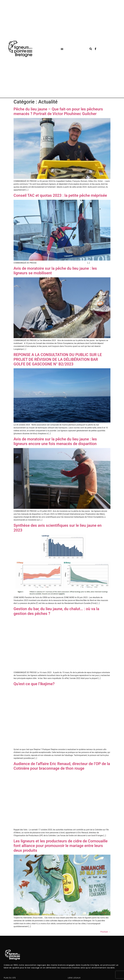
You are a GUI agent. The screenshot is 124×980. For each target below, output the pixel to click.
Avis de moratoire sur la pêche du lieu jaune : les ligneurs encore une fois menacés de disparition (55, 441)
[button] (62, 49)
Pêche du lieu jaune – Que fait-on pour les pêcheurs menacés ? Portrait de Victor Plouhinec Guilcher (58, 111)
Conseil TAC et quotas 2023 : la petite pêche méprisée (60, 195)
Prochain (105, 932)
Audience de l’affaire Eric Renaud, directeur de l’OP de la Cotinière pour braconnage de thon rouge (62, 766)
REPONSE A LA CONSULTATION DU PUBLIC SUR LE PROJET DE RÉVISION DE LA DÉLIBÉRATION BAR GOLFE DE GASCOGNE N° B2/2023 (58, 359)
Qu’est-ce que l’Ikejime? (34, 684)
